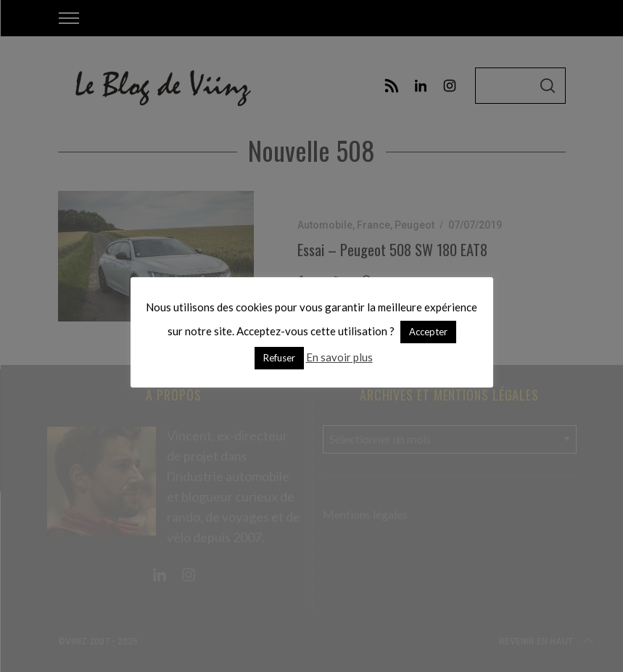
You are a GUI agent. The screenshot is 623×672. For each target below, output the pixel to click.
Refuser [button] (279, 358)
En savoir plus (339, 357)
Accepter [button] (428, 332)
